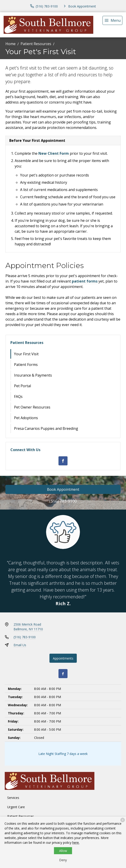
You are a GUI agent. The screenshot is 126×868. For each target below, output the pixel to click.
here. (76, 843)
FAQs (18, 397)
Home (10, 44)
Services (13, 798)
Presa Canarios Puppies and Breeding (46, 428)
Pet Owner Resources (32, 407)
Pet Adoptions (26, 418)
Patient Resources (36, 44)
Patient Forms (26, 365)
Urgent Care (16, 807)
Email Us (20, 645)
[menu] (112, 20)
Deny (63, 860)
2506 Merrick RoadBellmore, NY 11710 (28, 627)
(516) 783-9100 (63, 501)
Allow (63, 851)
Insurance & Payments (33, 375)
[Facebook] (63, 461)
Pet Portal (22, 386)
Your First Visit (26, 354)
